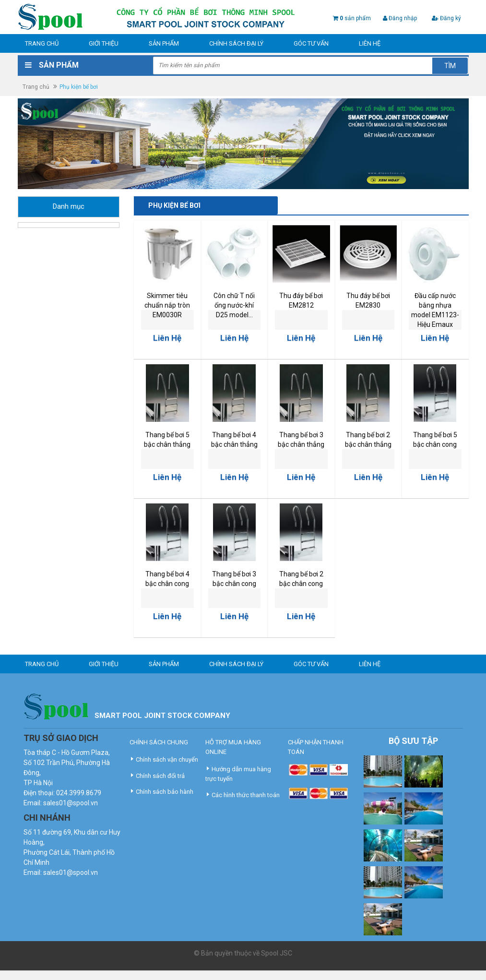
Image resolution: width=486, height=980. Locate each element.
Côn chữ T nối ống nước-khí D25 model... (234, 305)
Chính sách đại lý (236, 43)
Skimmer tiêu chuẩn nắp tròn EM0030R (167, 305)
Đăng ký (446, 18)
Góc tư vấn (311, 43)
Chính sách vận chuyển (167, 759)
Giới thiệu (104, 43)
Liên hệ (370, 43)
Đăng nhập (400, 18)
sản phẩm (355, 18)
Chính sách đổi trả (160, 776)
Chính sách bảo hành (165, 792)
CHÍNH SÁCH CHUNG (159, 742)
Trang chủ (42, 43)
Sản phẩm (164, 43)
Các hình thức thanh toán (246, 795)
